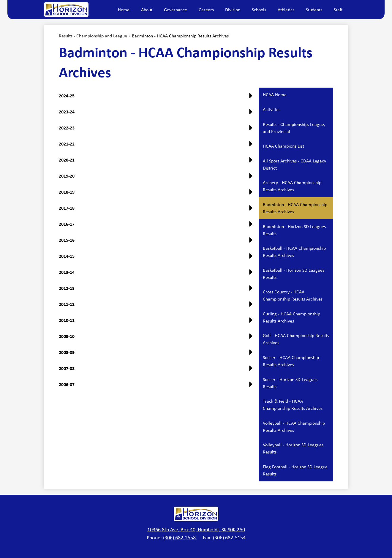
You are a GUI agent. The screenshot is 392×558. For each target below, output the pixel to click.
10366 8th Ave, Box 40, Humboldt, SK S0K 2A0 (196, 529)
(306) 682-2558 (180, 538)
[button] (157, 162)
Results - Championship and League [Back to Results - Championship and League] (93, 36)
